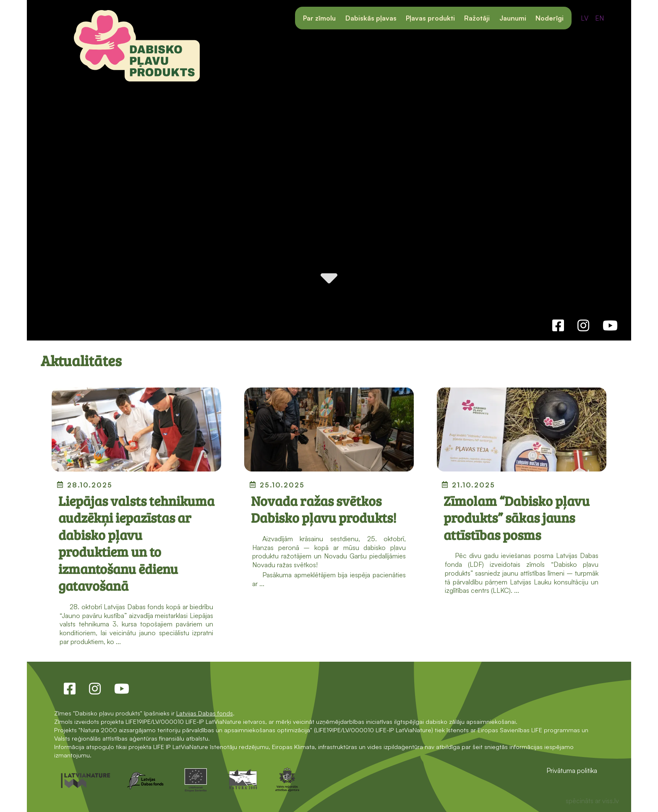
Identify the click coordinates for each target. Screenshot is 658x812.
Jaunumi (513, 18)
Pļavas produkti (430, 18)
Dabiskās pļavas (371, 18)
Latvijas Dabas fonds (205, 713)
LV (585, 18)
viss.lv (611, 801)
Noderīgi (550, 18)
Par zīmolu (319, 18)
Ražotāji (477, 18)
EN (599, 18)
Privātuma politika (572, 770)
